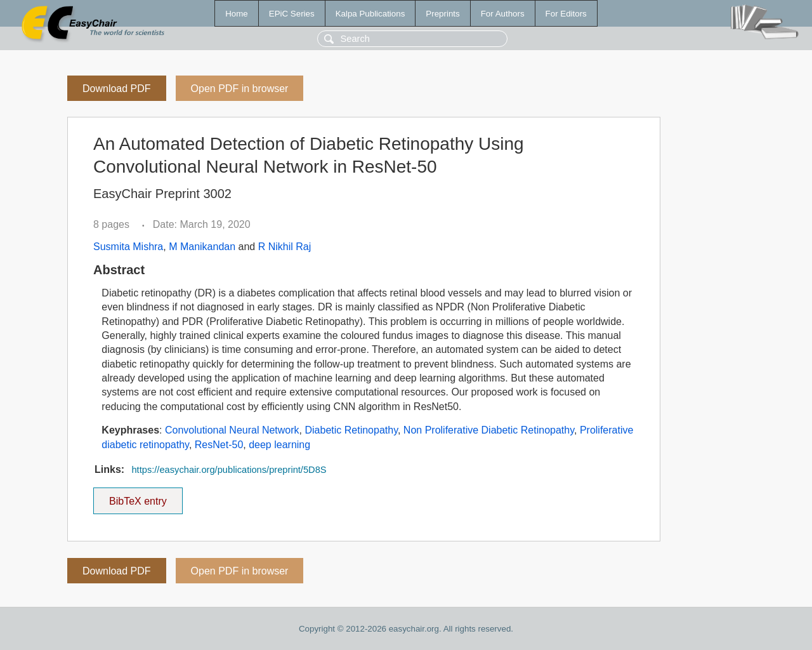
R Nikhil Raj (285, 247)
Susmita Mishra (128, 247)
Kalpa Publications (370, 14)
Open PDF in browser (240, 89)
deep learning (279, 445)
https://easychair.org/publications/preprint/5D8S (229, 470)
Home (237, 14)
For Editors (566, 14)
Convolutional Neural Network (232, 430)
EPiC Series (292, 14)
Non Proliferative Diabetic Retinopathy (489, 430)
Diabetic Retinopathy (351, 430)
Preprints (442, 14)
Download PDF (117, 89)
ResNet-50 (219, 445)
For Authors (503, 14)
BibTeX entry (138, 497)
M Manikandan (202, 247)
